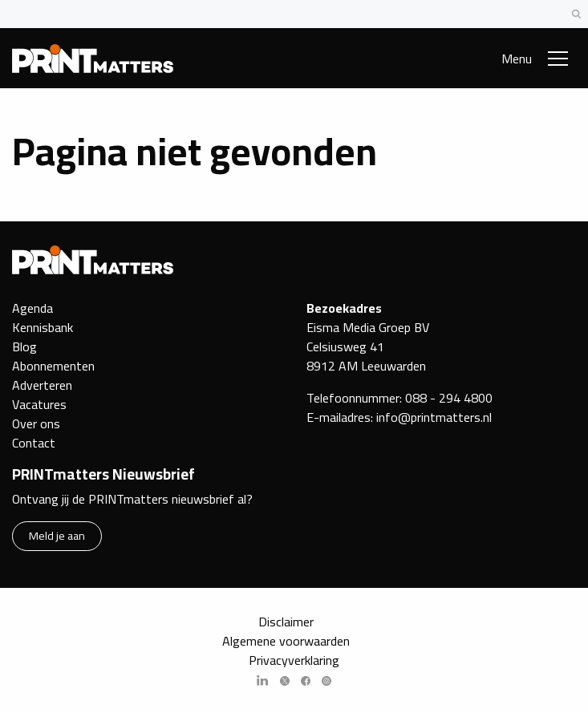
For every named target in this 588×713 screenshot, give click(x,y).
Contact (34, 443)
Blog (24, 346)
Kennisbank (43, 327)
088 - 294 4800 (449, 398)
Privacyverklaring (294, 660)
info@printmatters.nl (434, 417)
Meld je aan (57, 535)
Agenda (32, 308)
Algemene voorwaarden (286, 641)
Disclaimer (286, 622)
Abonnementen (53, 366)
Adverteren (42, 385)
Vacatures (39, 404)
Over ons (36, 423)
